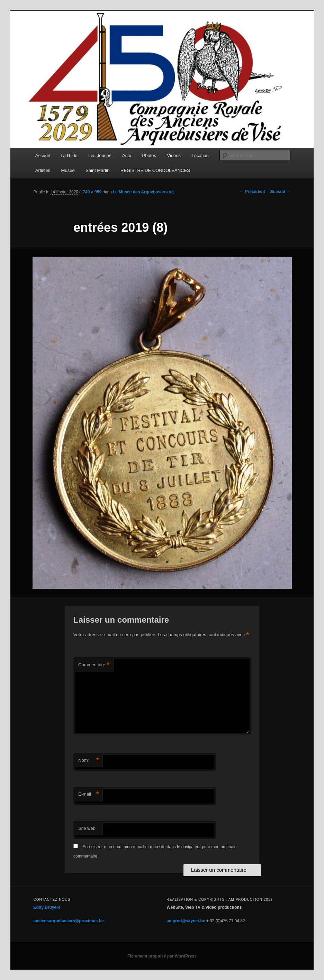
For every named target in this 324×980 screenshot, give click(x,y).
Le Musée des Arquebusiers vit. (144, 192)
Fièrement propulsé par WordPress (162, 956)
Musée (68, 170)
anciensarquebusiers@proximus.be (69, 921)
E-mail (89, 794)
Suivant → (281, 192)
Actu (127, 155)
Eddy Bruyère (47, 907)
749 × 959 (92, 192)
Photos (149, 155)
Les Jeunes (100, 155)
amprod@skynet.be (186, 921)
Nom (89, 761)
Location (200, 155)
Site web (87, 828)
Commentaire (94, 665)
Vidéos (174, 155)
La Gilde (69, 155)
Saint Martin (97, 170)
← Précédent (252, 192)
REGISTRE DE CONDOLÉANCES (155, 170)
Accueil (43, 155)
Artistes (43, 170)
